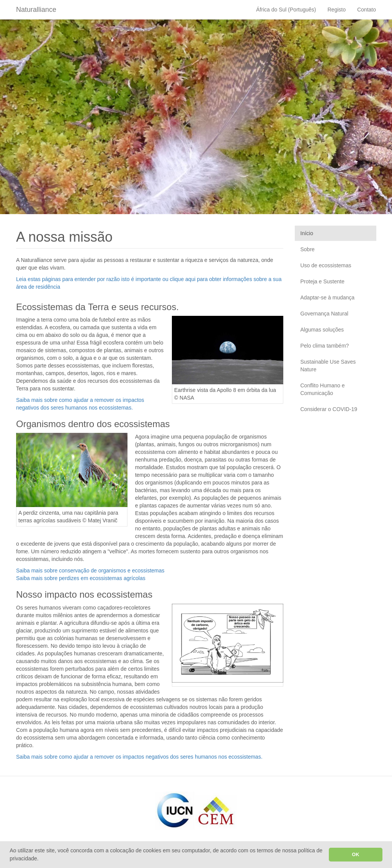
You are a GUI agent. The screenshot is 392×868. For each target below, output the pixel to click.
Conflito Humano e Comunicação (323, 389)
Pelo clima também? (325, 346)
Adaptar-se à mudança (328, 297)
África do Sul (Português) (286, 10)
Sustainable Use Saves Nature (328, 366)
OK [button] (355, 855)
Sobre (308, 249)
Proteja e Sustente (323, 281)
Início (307, 233)
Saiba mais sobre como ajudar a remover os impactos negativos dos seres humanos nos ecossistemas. (139, 757)
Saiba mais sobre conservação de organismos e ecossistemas (90, 571)
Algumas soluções (322, 330)
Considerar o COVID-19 (329, 409)
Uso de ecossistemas (326, 265)
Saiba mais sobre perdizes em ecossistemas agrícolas (81, 578)
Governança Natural (324, 314)
